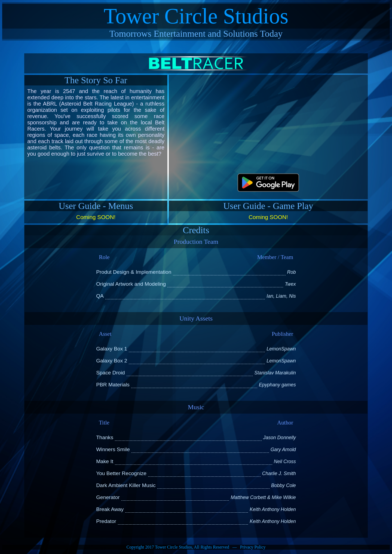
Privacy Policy (253, 547)
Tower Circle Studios (196, 16)
